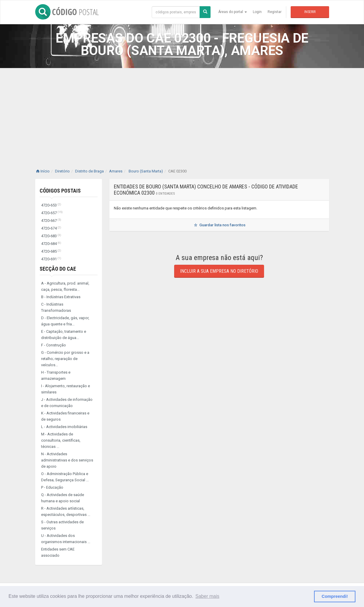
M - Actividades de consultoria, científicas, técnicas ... (61, 440)
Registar (275, 12)
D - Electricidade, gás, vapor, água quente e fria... (65, 321)
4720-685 (51, 251)
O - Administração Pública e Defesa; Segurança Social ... (65, 477)
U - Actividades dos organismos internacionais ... (66, 539)
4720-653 (51, 205)
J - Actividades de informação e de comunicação (67, 403)
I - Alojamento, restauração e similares (65, 389)
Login (257, 12)
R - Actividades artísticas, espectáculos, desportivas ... (66, 511)
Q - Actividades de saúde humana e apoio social (63, 498)
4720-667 (51, 221)
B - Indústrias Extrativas (61, 297)
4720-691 (51, 259)
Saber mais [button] (207, 596)
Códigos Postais (60, 191)
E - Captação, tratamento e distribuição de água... (64, 335)
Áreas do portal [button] (233, 12)
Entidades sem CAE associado (58, 552)
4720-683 (51, 236)
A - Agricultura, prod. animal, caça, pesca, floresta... (65, 286)
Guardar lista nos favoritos (219, 225)
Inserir (310, 12)
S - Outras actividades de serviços (62, 525)
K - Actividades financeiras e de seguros (65, 416)
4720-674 (51, 228)
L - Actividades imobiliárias (64, 427)
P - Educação (52, 487)
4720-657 (52, 213)
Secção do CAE (58, 269)
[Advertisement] (182, 112)
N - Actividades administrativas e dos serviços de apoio (67, 460)
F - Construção (54, 345)
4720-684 (51, 244)
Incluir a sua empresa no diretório (219, 271)
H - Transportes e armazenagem (56, 375)
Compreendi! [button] (335, 596)
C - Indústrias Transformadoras (56, 307)
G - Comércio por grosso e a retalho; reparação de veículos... (65, 359)
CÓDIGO (67, 12)
